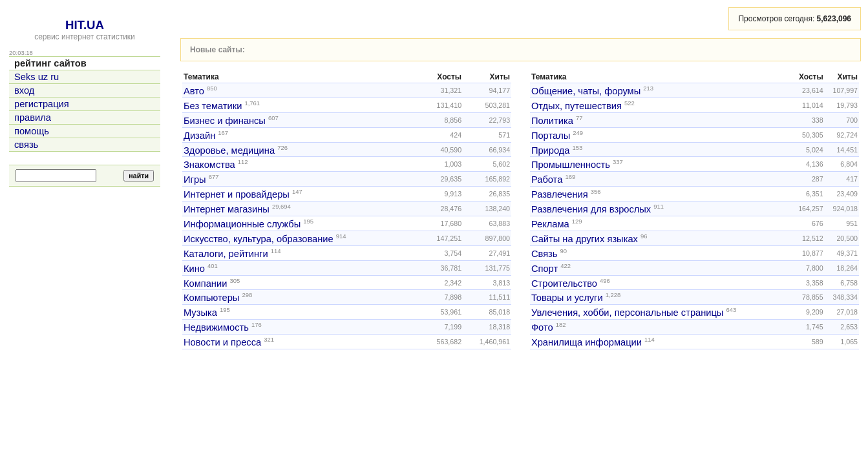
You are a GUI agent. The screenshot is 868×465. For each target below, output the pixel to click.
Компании (205, 283)
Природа (551, 150)
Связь (545, 254)
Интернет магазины (227, 209)
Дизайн (199, 136)
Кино (194, 269)
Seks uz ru (37, 77)
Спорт (545, 269)
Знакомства (209, 165)
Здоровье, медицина (229, 150)
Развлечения (560, 194)
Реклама (550, 224)
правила (33, 118)
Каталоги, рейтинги (226, 254)
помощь (32, 131)
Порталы (551, 136)
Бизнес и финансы (225, 121)
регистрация (42, 104)
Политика (552, 121)
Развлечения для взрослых (591, 209)
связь (26, 145)
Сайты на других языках (585, 239)
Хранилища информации (587, 342)
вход (24, 90)
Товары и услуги (567, 298)
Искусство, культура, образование (259, 239)
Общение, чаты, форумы (586, 91)
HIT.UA (85, 25)
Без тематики (213, 106)
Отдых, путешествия (577, 106)
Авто (194, 91)
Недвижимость (216, 327)
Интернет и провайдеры (237, 194)
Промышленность (571, 165)
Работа (547, 180)
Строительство (564, 283)
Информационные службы (242, 224)
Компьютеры (211, 298)
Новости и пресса (222, 342)
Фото (542, 327)
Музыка (200, 313)
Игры (195, 180)
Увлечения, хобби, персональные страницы (627, 313)
